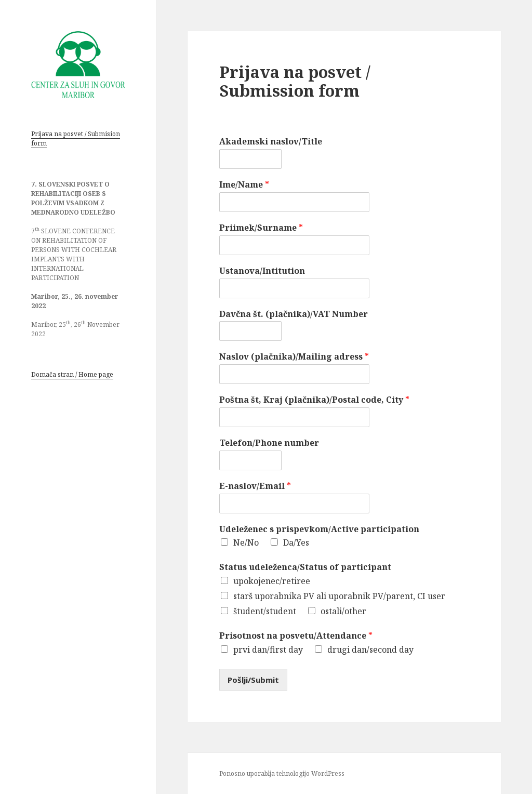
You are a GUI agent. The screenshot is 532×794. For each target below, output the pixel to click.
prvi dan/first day (268, 650)
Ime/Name (244, 185)
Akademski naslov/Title (271, 142)
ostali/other (343, 611)
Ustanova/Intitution (262, 271)
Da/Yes (296, 542)
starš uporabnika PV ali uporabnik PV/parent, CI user (339, 596)
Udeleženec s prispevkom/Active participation (319, 529)
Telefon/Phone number (269, 443)
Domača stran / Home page (72, 374)
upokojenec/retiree (272, 581)
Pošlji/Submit (253, 680)
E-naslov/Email (255, 486)
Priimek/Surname (261, 228)
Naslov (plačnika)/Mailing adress (294, 357)
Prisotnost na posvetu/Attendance (296, 636)
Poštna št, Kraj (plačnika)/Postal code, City (314, 400)
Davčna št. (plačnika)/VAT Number (294, 314)
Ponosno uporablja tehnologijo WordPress (282, 773)
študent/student (265, 611)
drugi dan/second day (370, 650)
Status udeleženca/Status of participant (305, 567)
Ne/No (246, 542)
